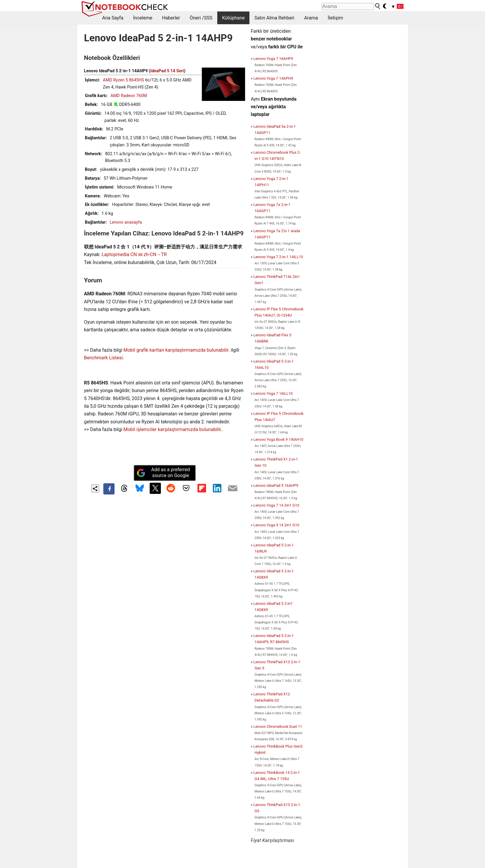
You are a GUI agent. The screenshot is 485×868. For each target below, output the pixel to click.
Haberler (171, 18)
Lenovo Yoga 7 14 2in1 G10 (276, 505)
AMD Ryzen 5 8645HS (124, 80)
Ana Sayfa (113, 18)
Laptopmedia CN (119, 254)
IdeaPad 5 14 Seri (167, 71)
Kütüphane (233, 18)
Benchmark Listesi (103, 358)
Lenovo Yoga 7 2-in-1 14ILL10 (278, 257)
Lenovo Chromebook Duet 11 (278, 727)
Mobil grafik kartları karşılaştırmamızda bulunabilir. (177, 350)
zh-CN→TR (155, 254)
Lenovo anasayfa (126, 222)
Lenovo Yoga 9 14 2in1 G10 (276, 525)
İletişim (335, 18)
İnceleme (143, 18)
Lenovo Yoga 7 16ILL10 (273, 393)
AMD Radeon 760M (129, 96)
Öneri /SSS (201, 18)
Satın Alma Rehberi (274, 18)
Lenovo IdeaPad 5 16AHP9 (276, 485)
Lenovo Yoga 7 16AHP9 (273, 59)
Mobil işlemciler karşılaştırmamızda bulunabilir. (173, 429)
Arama (311, 18)
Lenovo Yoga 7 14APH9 (273, 78)
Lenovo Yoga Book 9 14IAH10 (279, 439)
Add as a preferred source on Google (163, 473)
